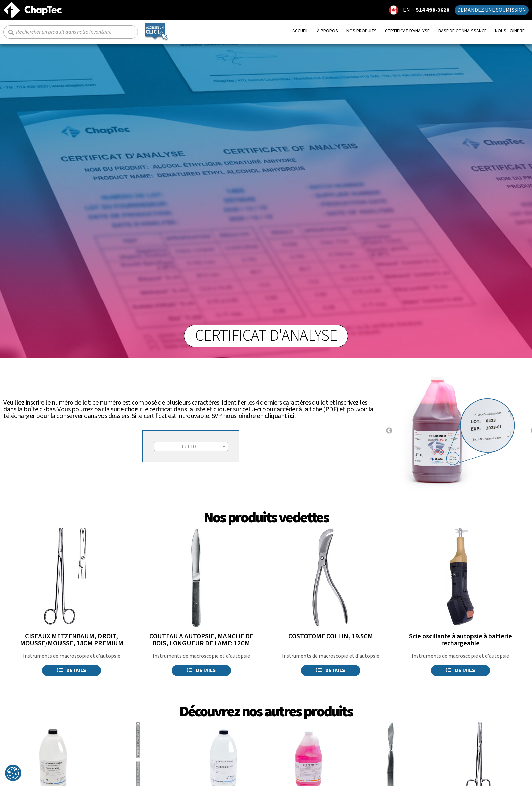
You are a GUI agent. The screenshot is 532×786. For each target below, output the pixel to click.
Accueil (300, 31)
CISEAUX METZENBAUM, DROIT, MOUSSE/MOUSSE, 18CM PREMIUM (72, 640)
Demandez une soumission (492, 10)
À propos (328, 31)
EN (407, 10)
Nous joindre (510, 31)
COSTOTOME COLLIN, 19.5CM (331, 636)
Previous (389, 431)
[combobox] (191, 446)
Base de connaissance (462, 31)
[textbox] (191, 447)
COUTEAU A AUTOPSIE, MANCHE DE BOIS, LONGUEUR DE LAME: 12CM (201, 640)
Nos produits (362, 31)
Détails (72, 670)
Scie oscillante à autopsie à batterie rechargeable (461, 640)
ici (291, 416)
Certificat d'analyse (407, 31)
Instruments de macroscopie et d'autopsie (72, 656)
